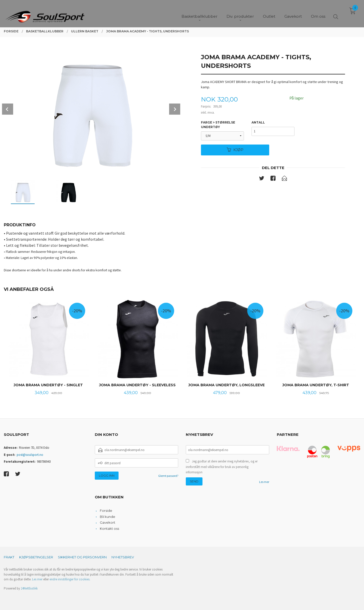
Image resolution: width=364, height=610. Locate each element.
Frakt (9, 557)
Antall (258, 122)
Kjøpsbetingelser (36, 557)
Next (175, 109)
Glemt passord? (168, 476)
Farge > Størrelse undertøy (218, 125)
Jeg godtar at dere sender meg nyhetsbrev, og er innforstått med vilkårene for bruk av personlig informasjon (222, 467)
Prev (8, 109)
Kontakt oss (109, 528)
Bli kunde (108, 517)
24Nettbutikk (29, 588)
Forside (106, 511)
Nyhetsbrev (123, 557)
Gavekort (108, 522)
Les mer (264, 482)
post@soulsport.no (30, 455)
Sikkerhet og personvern (82, 557)
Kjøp (235, 150)
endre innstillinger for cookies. (70, 579)
